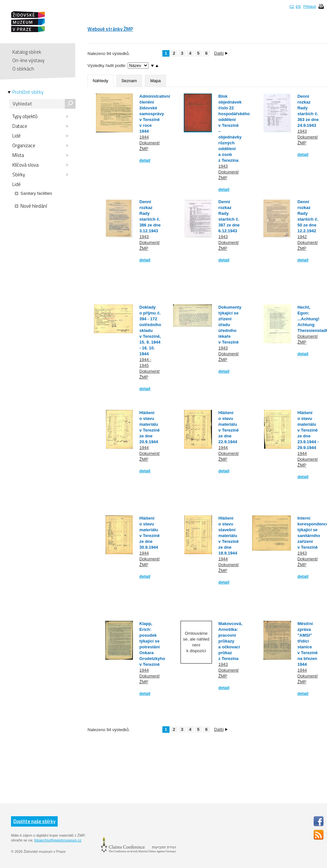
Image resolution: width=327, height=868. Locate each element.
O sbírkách (23, 69)
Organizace (41, 146)
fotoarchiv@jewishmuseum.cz (58, 840)
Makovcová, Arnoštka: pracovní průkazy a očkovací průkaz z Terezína (230, 641)
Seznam (129, 81)
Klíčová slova (41, 165)
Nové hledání (31, 206)
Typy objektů (41, 116)
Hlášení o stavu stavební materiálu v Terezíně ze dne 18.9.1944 (229, 536)
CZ (292, 6)
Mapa (155, 81)
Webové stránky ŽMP (110, 29)
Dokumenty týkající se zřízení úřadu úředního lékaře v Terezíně (230, 325)
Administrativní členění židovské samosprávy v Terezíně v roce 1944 (155, 114)
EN (298, 6)
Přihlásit (310, 6)
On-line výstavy (28, 60)
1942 (302, 237)
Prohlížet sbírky (28, 92)
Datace (41, 126)
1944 (144, 137)
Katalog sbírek (27, 52)
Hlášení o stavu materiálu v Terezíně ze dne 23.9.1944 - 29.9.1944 (308, 430)
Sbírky (41, 175)
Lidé (41, 136)
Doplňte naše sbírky (34, 821)
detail (145, 160)
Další (221, 53)
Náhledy (100, 81)
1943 (223, 166)
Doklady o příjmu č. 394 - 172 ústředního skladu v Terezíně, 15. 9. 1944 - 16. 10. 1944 (150, 330)
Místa (41, 155)
